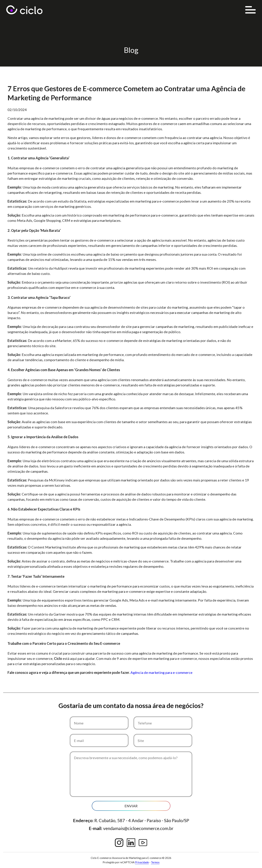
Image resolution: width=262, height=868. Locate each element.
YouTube (143, 843)
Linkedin (131, 843)
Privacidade (142, 862)
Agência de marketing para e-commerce (161, 672)
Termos (155, 862)
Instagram (119, 843)
